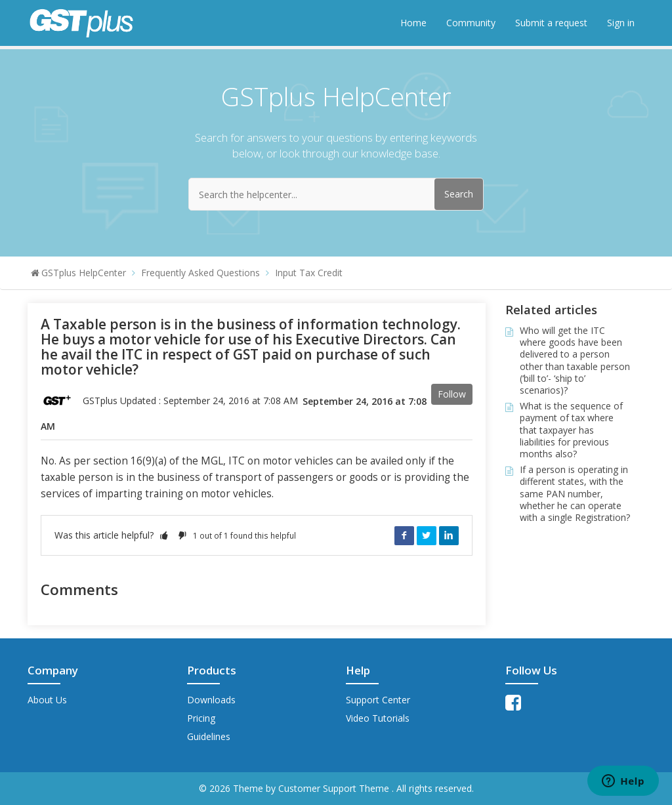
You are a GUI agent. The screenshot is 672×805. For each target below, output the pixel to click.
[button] (164, 535)
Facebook (404, 535)
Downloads (211, 700)
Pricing (201, 718)
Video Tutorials (378, 718)
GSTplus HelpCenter (84, 273)
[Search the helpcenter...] (336, 194)
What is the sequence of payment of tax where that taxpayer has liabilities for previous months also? (571, 430)
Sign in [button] (621, 23)
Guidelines (209, 736)
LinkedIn (449, 535)
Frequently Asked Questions (200, 273)
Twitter (427, 535)
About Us (47, 700)
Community (471, 23)
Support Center (378, 700)
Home (413, 23)
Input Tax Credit (309, 273)
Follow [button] (452, 394)
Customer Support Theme (335, 788)
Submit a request (551, 23)
